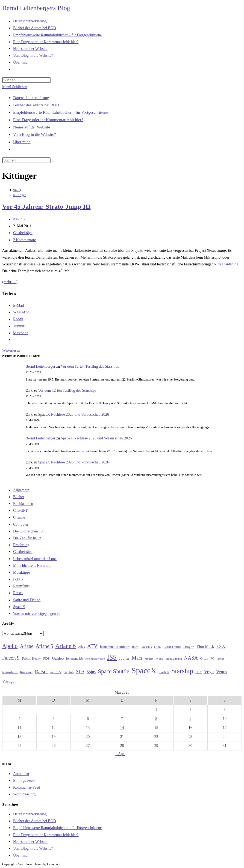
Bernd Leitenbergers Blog (36, 8)
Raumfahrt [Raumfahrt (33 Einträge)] (10, 672)
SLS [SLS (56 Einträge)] (80, 672)
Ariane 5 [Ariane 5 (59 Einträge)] (44, 646)
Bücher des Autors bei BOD (36, 105)
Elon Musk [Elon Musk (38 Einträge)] (205, 646)
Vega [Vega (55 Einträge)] (209, 672)
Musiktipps (22, 572)
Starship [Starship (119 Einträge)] (182, 671)
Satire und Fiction (27, 600)
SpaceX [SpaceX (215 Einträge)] (144, 671)
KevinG (19, 219)
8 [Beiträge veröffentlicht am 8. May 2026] (156, 719)
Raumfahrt (21, 586)
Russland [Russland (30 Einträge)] (26, 672)
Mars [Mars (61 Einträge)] (137, 658)
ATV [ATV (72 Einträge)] (92, 646)
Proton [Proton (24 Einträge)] (221, 659)
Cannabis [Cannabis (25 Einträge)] (146, 647)
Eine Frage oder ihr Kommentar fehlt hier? (48, 120)
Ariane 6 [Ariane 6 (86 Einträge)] (66, 646)
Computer (21, 524)
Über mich (22, 142)
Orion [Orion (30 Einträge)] (204, 659)
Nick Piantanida (226, 264)
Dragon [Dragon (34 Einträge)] (189, 647)
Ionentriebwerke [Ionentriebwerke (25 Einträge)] (95, 659)
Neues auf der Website (32, 127)
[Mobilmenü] (15, 87)
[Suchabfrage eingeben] (26, 80)
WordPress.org (24, 794)
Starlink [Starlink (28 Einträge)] (164, 672)
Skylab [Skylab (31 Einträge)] (69, 672)
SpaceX (19, 607)
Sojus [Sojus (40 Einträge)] (91, 672)
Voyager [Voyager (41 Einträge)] (9, 681)
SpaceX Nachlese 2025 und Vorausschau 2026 (74, 414)
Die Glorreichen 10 (28, 531)
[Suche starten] (54, 161)
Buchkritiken (23, 504)
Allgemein (21, 490)
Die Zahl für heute (27, 538)
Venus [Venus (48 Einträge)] (222, 672)
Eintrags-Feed (24, 781)
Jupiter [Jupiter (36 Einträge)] (124, 658)
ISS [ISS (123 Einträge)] (112, 657)
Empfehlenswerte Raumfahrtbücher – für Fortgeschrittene (61, 112)
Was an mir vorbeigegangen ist (37, 614)
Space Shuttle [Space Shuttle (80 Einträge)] (113, 671)
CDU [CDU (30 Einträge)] (158, 647)
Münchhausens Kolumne (32, 566)
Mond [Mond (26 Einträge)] (159, 659)
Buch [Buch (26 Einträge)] (135, 647)
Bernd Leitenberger (41, 366)
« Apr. (120, 754)
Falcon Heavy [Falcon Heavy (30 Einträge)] (31, 659)
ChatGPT (20, 511)
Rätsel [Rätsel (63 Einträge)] (41, 671)
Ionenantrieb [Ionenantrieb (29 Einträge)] (75, 659)
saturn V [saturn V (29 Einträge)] (56, 672)
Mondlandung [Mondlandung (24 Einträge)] (174, 659)
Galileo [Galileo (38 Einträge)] (58, 658)
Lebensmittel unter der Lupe (35, 559)
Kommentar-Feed (27, 787)
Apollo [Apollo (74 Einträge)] (10, 646)
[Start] (17, 190)
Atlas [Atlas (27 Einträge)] (82, 647)
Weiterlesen (11, 350)
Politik (18, 579)
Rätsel (18, 593)
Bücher (19, 497)
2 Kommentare (25, 240)
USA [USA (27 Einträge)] (199, 672)
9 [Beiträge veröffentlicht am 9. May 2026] (190, 719)
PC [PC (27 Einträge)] (212, 659)
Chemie (19, 517)
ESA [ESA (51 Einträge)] (221, 646)
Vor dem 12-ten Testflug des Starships (90, 366)
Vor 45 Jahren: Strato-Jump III (46, 206)
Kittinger (20, 195)
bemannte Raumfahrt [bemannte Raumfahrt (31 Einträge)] (115, 647)
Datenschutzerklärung (31, 98)
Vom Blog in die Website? (35, 134)
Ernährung (21, 545)
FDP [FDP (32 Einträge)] (46, 658)
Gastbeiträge (23, 233)
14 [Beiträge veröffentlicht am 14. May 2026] (122, 728)
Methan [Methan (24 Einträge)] (149, 659)
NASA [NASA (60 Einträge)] (191, 658)
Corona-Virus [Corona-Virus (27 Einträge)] (172, 647)
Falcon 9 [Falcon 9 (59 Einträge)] (11, 658)
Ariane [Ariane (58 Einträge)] (27, 646)
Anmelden (21, 774)
